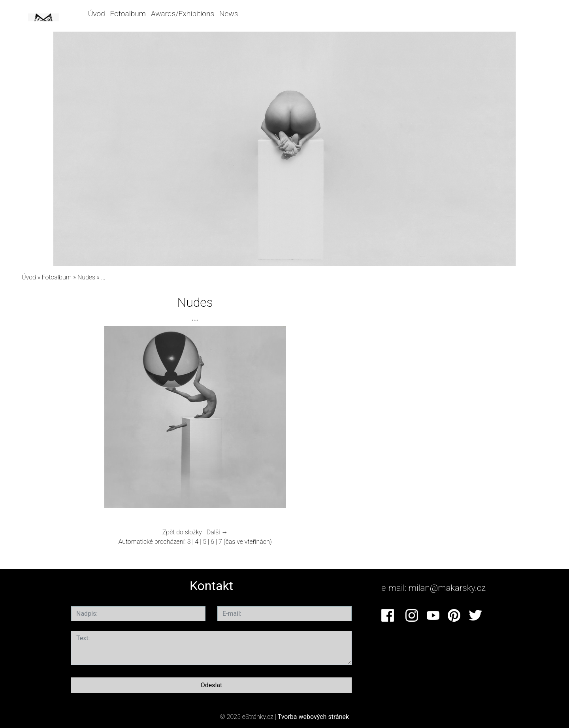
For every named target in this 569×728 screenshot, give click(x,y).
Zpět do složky (182, 532)
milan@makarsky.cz (447, 588)
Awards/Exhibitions (183, 14)
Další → (217, 532)
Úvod (97, 14)
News (229, 14)
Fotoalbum (128, 14)
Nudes (86, 277)
